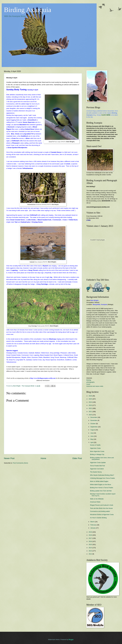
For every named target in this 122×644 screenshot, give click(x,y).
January (93, 528)
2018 (90, 535)
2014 (90, 548)
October (93, 424)
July (92, 433)
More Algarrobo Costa (97, 451)
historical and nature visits (95, 386)
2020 (90, 415)
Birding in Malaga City (97, 454)
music (88, 384)
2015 (90, 544)
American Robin (95, 502)
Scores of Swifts (95, 445)
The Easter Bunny (96, 472)
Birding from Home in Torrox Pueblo (102, 488)
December (94, 417)
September (94, 427)
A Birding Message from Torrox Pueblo (102, 478)
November (94, 420)
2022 (90, 408)
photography (90, 382)
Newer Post (9, 458)
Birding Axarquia (28, 10)
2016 (90, 541)
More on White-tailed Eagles (99, 481)
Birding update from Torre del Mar (101, 491)
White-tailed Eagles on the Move (100, 485)
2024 (90, 402)
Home (43, 458)
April (92, 442)
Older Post (77, 458)
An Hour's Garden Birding (98, 518)
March (93, 522)
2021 (90, 412)
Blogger (71, 640)
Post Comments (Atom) (20, 463)
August (93, 430)
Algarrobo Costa (95, 448)
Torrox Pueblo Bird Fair (97, 466)
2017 (90, 538)
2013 (90, 551)
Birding (89, 380)
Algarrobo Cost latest (97, 469)
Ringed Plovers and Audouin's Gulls (102, 505)
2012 (90, 554)
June (92, 436)
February (93, 525)
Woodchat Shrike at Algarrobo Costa (102, 515)
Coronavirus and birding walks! (100, 511)
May (92, 439)
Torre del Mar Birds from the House (101, 508)
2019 (90, 532)
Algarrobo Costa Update (98, 463)
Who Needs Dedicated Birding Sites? (102, 475)
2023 (90, 405)
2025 (90, 399)
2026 (90, 396)
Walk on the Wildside (97, 499)
